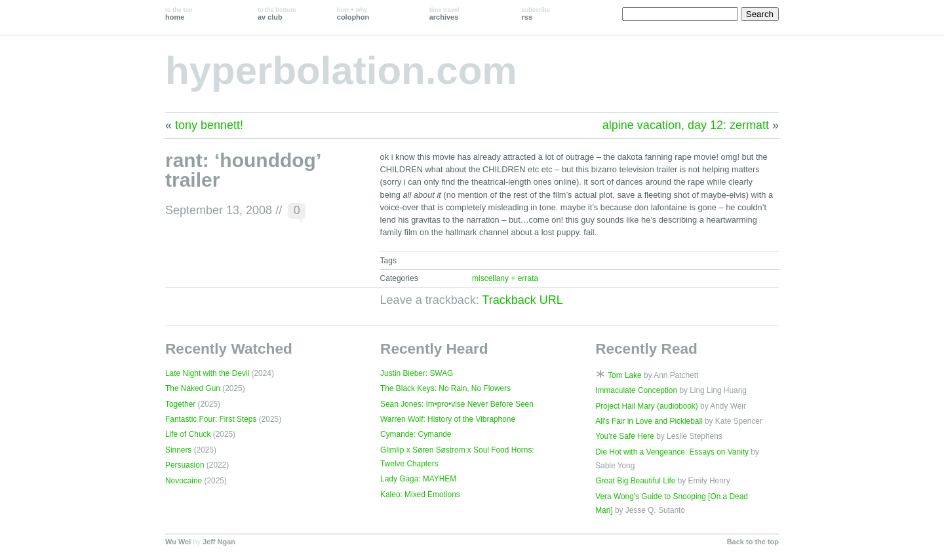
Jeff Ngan (219, 542)
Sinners (178, 450)
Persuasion (185, 465)
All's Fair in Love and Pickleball (649, 421)
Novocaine (184, 481)
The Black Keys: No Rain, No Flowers (445, 388)
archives (444, 14)
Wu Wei (178, 542)
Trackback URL (522, 300)
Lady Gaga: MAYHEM (418, 479)
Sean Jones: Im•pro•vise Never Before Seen (457, 404)
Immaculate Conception (636, 390)
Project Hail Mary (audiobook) (647, 406)
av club (277, 14)
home (179, 14)
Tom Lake (625, 375)
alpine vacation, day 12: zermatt (686, 125)
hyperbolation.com (341, 70)
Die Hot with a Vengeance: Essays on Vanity (672, 452)
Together (180, 404)
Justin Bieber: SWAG (417, 373)
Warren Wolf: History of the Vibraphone (448, 419)
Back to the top (753, 542)
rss (536, 14)
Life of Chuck (188, 434)
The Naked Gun (193, 388)
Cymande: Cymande (416, 434)
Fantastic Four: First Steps (211, 419)
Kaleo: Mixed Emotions (420, 495)
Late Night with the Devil (207, 373)
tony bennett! (209, 125)
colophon (353, 14)
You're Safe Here (625, 436)
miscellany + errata (505, 278)
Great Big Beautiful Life (635, 481)
